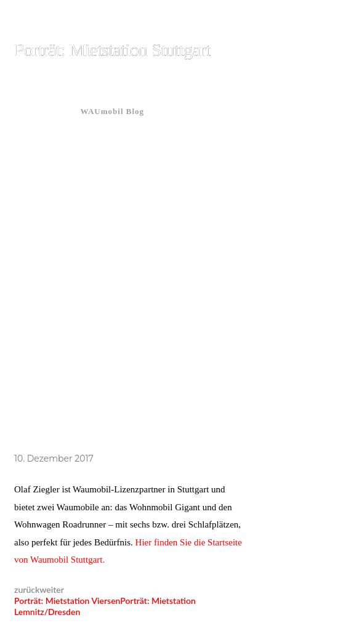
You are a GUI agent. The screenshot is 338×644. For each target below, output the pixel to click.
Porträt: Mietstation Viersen (67, 601)
